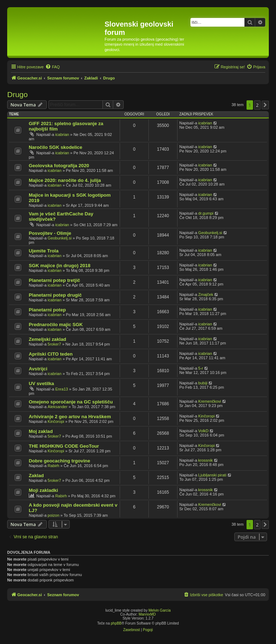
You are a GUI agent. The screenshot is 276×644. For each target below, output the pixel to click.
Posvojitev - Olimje (50, 233)
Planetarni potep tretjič (54, 280)
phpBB (116, 623)
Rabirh (54, 466)
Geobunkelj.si (60, 238)
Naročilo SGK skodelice (56, 147)
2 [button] (257, 105)
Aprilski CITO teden (51, 354)
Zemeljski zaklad (47, 339)
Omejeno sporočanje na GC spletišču (71, 402)
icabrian (62, 134)
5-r (201, 368)
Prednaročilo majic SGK (56, 325)
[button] (265, 105)
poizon (54, 515)
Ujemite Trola (44, 251)
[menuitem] (52, 67)
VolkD (204, 431)
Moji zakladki (43, 490)
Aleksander (58, 407)
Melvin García (160, 610)
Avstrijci (38, 369)
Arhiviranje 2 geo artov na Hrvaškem (70, 417)
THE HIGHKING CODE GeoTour (64, 446)
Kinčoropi (56, 421)
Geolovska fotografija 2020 (59, 166)
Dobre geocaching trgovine (59, 461)
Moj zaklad (41, 431)
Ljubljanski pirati (212, 475)
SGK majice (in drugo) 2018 (59, 266)
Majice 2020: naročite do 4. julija (65, 180)
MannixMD (147, 614)
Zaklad (36, 476)
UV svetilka (41, 383)
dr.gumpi (206, 213)
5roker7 (54, 344)
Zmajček (206, 294)
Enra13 (62, 389)
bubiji (203, 383)
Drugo (17, 94)
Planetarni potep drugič (55, 295)
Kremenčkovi (210, 401)
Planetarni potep (47, 310)
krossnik (206, 460)
